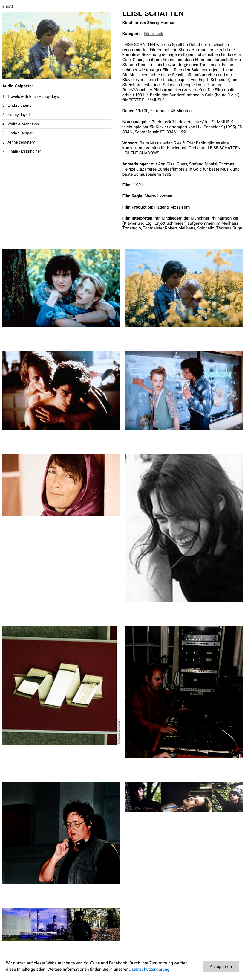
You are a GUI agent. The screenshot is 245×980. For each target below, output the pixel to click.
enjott (8, 7)
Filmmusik (153, 34)
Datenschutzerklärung (149, 970)
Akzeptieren (221, 967)
